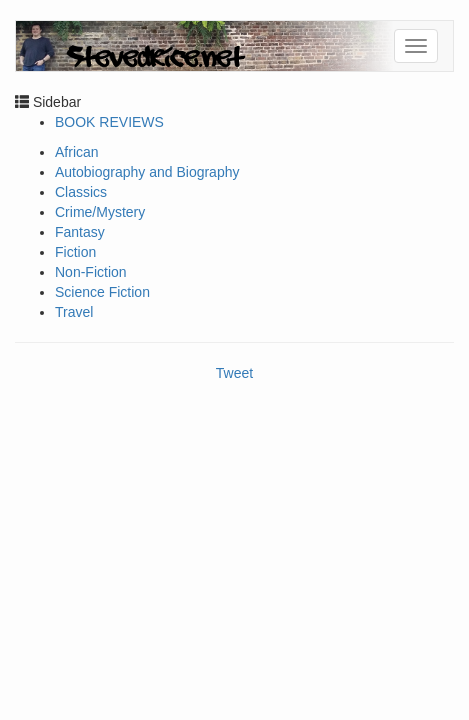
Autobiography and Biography (147, 172)
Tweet (234, 373)
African (77, 152)
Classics (81, 192)
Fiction (75, 252)
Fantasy (80, 232)
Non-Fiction (91, 272)
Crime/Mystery (100, 212)
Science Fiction (102, 292)
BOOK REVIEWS (109, 122)
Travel (74, 312)
